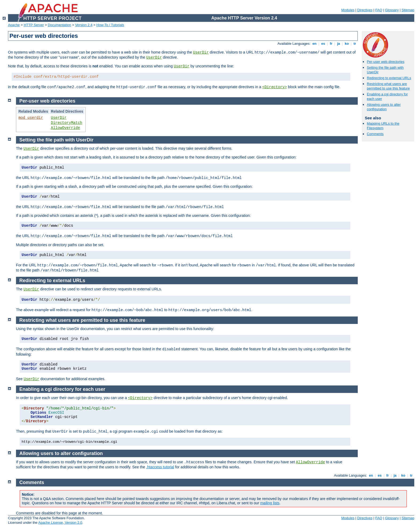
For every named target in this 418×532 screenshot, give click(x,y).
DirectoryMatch (67, 123)
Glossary (392, 10)
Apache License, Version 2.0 (60, 523)
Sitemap (408, 10)
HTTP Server (34, 25)
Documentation (59, 25)
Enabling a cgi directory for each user (62, 389)
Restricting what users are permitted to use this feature (388, 86)
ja (339, 44)
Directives (365, 10)
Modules (348, 10)
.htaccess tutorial (160, 467)
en (314, 44)
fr (331, 44)
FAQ (379, 10)
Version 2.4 (84, 25)
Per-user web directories (386, 62)
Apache (14, 25)
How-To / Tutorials (110, 25)
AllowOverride (65, 128)
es (323, 44)
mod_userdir (31, 118)
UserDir (201, 52)
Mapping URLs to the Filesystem (383, 126)
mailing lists (270, 503)
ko (347, 44)
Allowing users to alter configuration (384, 107)
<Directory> (275, 87)
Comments (375, 134)
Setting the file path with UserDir (57, 140)
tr (355, 44)
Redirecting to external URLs (389, 78)
